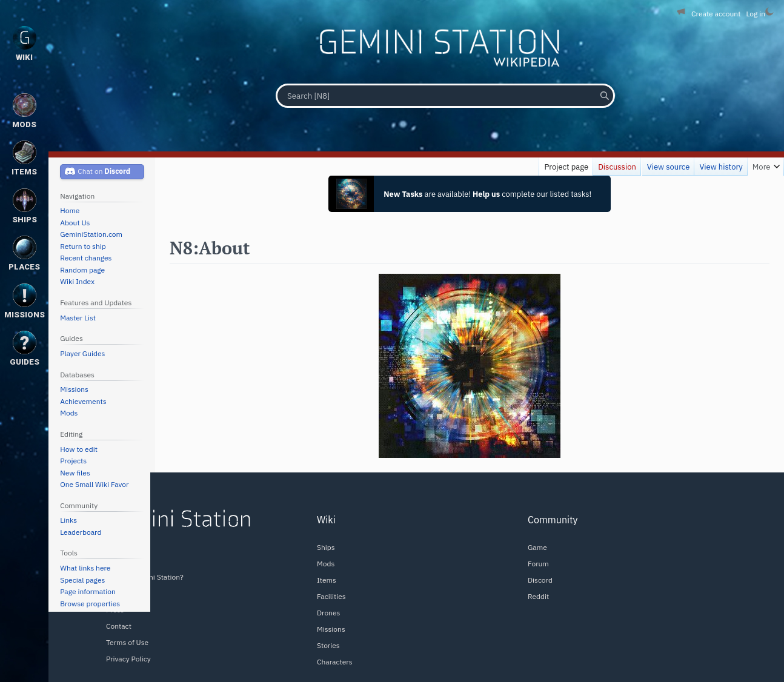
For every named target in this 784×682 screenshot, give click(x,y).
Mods (326, 564)
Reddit (538, 596)
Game (537, 547)
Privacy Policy (128, 659)
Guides (25, 349)
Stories (328, 645)
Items (327, 580)
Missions (331, 629)
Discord (540, 580)
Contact (119, 626)
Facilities (331, 596)
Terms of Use (127, 642)
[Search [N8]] (445, 96)
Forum (538, 564)
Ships (326, 547)
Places (24, 253)
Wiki (25, 44)
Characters (334, 662)
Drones (328, 613)
